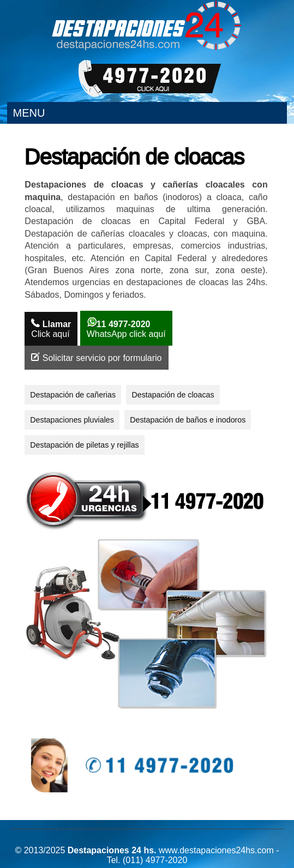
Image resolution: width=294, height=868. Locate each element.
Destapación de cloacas (173, 395)
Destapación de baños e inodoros (188, 420)
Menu (29, 113)
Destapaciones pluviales (72, 420)
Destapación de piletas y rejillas (84, 445)
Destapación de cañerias (73, 395)
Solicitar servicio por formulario (96, 357)
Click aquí (51, 328)
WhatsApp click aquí (126, 328)
